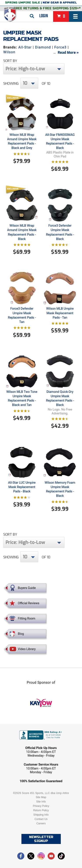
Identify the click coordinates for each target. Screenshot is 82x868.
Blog (21, 634)
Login (44, 16)
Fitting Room (27, 618)
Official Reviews (29, 603)
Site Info (41, 802)
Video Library (27, 649)
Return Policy (41, 810)
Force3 (60, 47)
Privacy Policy (41, 806)
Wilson (9, 52)
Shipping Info (41, 815)
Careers (41, 823)
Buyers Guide (27, 588)
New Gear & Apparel (60, 3)
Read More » (68, 53)
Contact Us (41, 819)
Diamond (43, 47)
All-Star (25, 47)
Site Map (41, 797)
